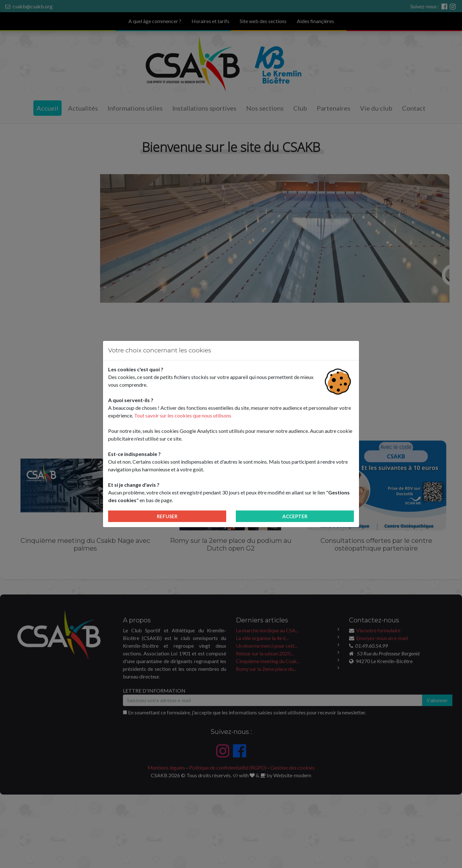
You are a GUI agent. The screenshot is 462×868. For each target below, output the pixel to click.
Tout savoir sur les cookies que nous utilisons (183, 415)
